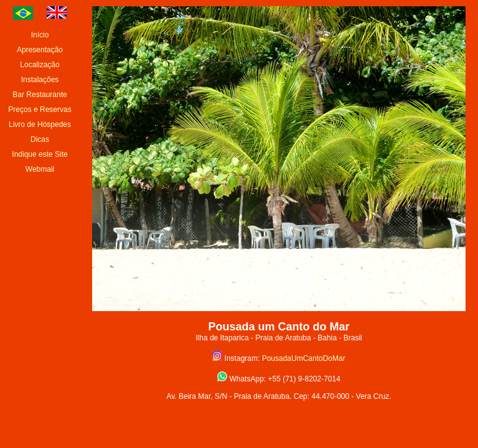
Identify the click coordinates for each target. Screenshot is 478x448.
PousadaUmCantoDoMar (304, 358)
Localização (40, 65)
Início (40, 35)
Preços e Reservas (40, 110)
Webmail (40, 169)
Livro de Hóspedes (40, 124)
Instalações (40, 80)
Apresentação (40, 50)
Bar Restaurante (40, 95)
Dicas (40, 139)
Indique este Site (40, 154)
